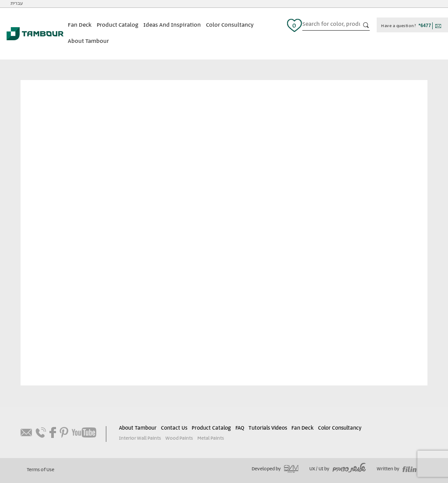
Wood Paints (179, 438)
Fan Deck (80, 25)
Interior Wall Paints (140, 438)
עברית (17, 3)
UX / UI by (338, 469)
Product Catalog (117, 25)
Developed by (275, 469)
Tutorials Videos (268, 428)
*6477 (425, 26)
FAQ (240, 428)
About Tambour (88, 41)
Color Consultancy (230, 25)
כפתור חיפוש (366, 25)
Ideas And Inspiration (172, 25)
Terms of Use (40, 470)
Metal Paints (211, 438)
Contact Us (174, 428)
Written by (397, 469)
